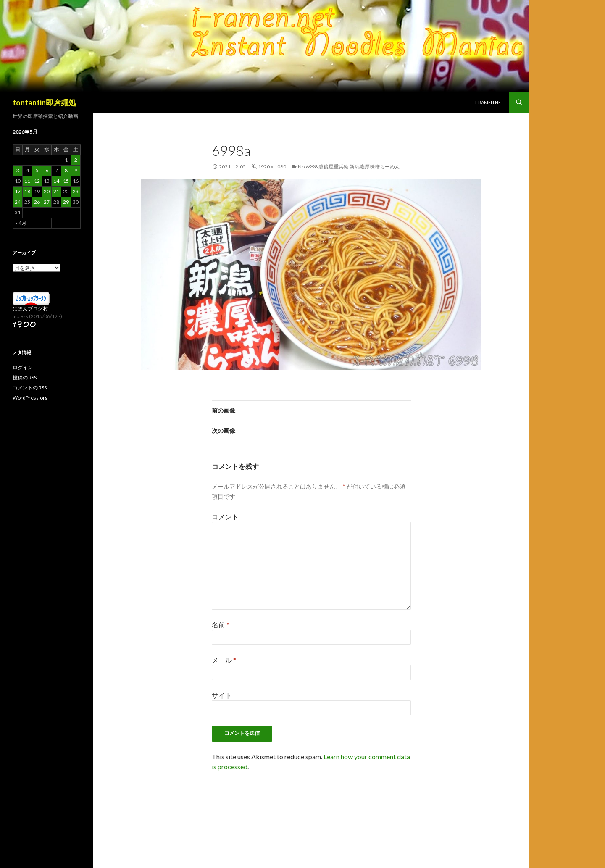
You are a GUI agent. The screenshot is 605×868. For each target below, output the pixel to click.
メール (224, 660)
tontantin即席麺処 (44, 103)
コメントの (30, 388)
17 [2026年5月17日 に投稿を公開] (18, 191)
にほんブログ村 (30, 309)
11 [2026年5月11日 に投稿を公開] (27, 181)
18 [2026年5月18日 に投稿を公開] (27, 191)
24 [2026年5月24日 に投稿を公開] (18, 202)
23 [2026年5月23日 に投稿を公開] (76, 191)
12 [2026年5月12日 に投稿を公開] (37, 181)
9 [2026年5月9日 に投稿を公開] (76, 170)
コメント (225, 517)
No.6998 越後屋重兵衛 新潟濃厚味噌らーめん (349, 167)
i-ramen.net (489, 102)
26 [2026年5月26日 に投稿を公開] (37, 202)
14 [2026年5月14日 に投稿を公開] (56, 181)
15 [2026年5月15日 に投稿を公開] (66, 181)
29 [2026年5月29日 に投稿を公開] (66, 202)
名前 (221, 625)
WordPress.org (30, 398)
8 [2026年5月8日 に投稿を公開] (66, 170)
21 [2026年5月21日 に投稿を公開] (56, 191)
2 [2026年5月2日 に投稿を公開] (76, 160)
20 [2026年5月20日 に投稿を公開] (47, 191)
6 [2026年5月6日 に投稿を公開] (47, 170)
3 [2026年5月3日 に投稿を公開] (18, 170)
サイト (222, 695)
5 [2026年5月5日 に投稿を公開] (37, 170)
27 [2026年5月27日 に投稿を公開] (47, 202)
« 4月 (21, 223)
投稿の (25, 378)
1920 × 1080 (272, 167)
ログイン (23, 367)
